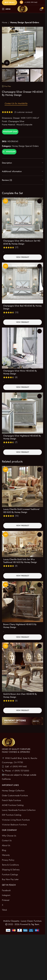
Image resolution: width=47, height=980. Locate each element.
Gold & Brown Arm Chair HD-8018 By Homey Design (20, 695)
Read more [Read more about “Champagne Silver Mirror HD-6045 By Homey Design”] (39, 331)
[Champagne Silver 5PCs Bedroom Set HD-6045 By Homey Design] (23, 218)
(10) (17, 516)
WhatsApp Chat (10, 132)
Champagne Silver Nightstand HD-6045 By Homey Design (22, 437)
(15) (17, 312)
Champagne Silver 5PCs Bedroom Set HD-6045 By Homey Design (22, 242)
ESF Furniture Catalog (12, 815)
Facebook (6, 890)
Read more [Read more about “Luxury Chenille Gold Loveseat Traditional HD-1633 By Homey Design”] (39, 470)
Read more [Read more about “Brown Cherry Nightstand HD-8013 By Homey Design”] (39, 585)
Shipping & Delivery (11, 870)
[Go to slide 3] (24, 65)
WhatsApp (11, 152)
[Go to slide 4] (27, 65)
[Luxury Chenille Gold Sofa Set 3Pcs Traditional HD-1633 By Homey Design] (23, 544)
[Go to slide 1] (19, 65)
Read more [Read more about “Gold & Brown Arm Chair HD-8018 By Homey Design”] (39, 646)
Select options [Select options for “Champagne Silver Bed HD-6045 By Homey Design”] (39, 266)
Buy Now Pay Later (10, 879)
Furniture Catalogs (10, 875)
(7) (16, 442)
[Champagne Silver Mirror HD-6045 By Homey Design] (23, 348)
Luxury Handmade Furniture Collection (19, 810)
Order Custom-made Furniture (15, 796)
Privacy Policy (8, 860)
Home (5, 22)
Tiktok (4, 910)
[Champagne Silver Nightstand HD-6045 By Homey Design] (23, 413)
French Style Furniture (11, 800)
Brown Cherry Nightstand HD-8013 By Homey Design (20, 626)
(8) (16, 377)
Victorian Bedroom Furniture (14, 825)
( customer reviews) (23, 112)
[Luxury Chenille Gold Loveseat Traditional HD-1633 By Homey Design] (23, 486)
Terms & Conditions (10, 865)
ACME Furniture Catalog (13, 805)
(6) (16, 701)
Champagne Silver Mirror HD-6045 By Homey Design (20, 372)
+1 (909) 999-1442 (31, 2)
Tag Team (35, 924)
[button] (5, 47)
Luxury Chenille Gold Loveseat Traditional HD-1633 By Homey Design (21, 511)
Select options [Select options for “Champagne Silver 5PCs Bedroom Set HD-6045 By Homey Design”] (39, 201)
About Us (6, 845)
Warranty (6, 855)
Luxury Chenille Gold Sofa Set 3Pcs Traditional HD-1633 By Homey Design (20, 561)
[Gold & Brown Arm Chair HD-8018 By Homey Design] (23, 667)
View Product (23, 257)
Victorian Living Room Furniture (16, 820)
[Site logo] (23, 9)
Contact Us (7, 840)
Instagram (6, 895)
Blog (4, 850)
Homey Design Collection (13, 791)
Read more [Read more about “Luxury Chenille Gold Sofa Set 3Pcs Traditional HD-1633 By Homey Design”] (39, 535)
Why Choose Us (9, 836)
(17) (17, 247)
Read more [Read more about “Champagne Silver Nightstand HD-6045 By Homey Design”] (39, 396)
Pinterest (6, 900)
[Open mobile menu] (6, 9)
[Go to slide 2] (21, 65)
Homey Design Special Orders (25, 22)
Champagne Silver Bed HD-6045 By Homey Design (22, 307)
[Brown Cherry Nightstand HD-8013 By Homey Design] (23, 602)
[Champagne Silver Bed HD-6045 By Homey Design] (23, 283)
